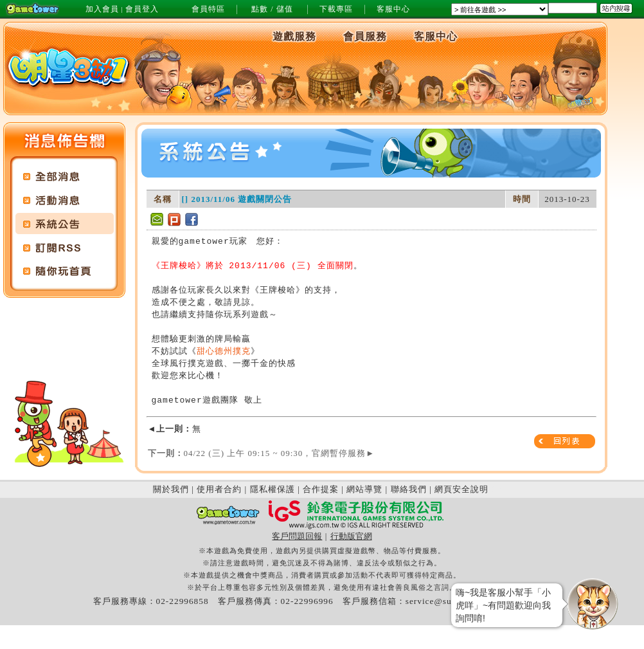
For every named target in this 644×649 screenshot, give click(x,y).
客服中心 (393, 9)
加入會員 (102, 9)
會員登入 (142, 9)
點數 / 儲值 (272, 9)
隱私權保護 (273, 489)
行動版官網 (351, 536)
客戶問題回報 (297, 536)
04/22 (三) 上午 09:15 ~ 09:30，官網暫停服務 (262, 453)
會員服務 (365, 36)
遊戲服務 (294, 36)
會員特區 (208, 9)
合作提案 (321, 489)
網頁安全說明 (461, 489)
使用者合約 (219, 489)
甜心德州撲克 (224, 351)
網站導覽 (364, 489)
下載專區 (336, 9)
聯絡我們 (409, 489)
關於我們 (171, 489)
